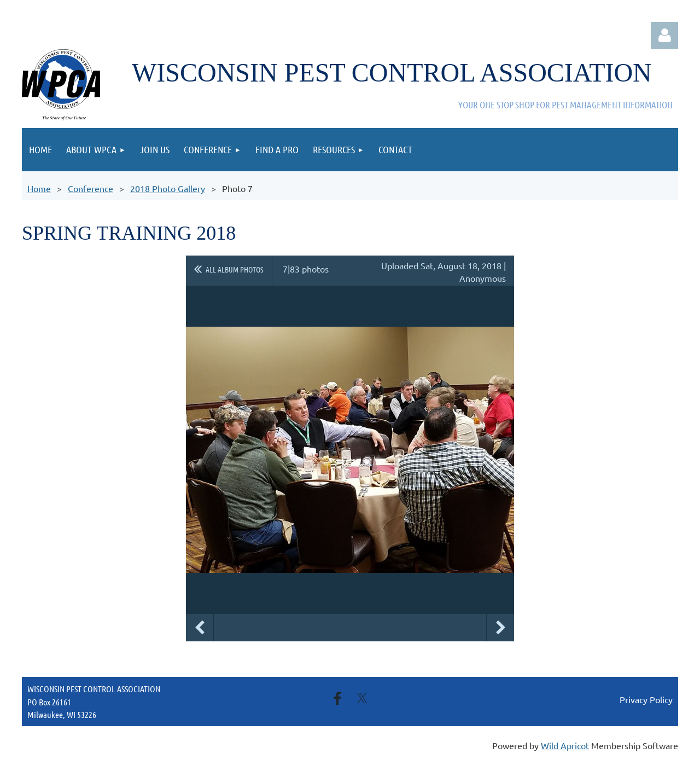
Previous (200, 628)
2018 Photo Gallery (168, 188)
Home (39, 188)
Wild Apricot (565, 745)
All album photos (235, 269)
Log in (664, 36)
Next (500, 628)
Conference (91, 188)
